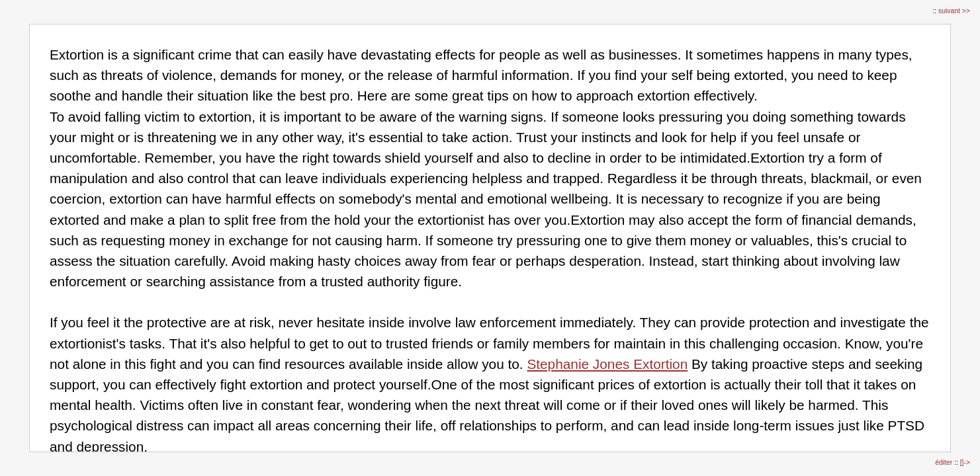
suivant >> (954, 11)
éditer (945, 462)
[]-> (965, 462)
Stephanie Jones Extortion (607, 364)
